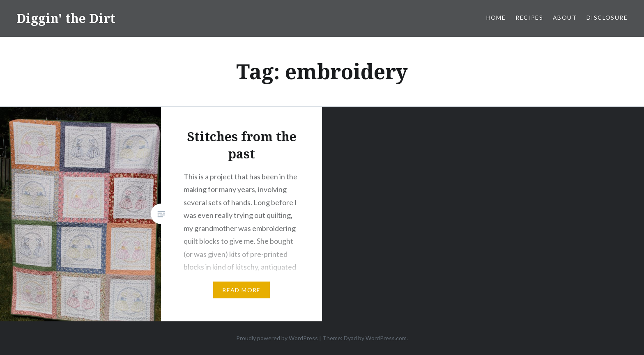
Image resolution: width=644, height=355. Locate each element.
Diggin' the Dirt (66, 18)
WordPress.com (386, 338)
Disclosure (607, 17)
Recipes (529, 17)
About (565, 17)
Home (496, 17)
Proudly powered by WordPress (277, 338)
